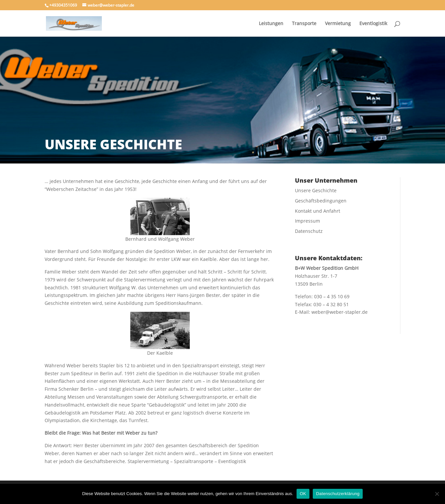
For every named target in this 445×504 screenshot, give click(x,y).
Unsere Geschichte (316, 190)
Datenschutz (309, 231)
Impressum (307, 221)
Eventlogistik (373, 24)
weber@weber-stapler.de (340, 312)
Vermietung (338, 24)
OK (303, 494)
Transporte (304, 24)
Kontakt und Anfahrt (318, 211)
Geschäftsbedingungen (321, 201)
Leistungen (271, 24)
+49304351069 (63, 5)
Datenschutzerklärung (338, 494)
